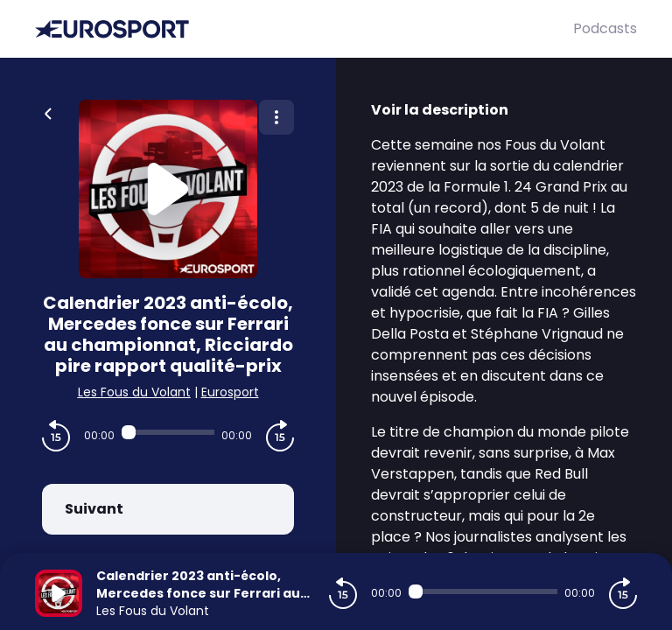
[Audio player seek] (168, 432)
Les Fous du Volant (134, 392)
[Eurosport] (304, 29)
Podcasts (605, 28)
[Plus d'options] (276, 117)
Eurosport (230, 392)
